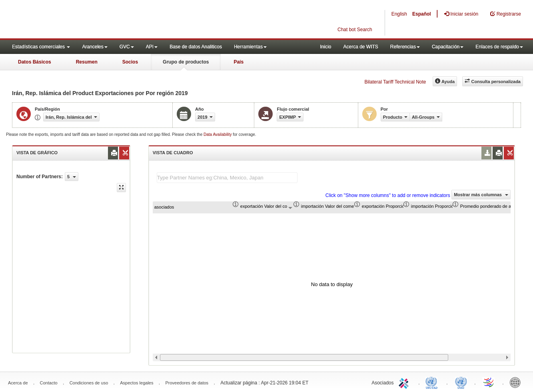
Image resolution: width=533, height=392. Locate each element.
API (152, 47)
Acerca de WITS (360, 47)
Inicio (325, 47)
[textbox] (227, 178)
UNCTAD (433, 382)
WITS (80, 20)
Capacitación (448, 47)
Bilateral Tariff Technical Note (395, 82)
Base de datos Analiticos (196, 47)
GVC (127, 47)
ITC (405, 382)
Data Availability (218, 134)
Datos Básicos (35, 62)
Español (422, 14)
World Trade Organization (489, 382)
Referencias (405, 47)
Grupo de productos (186, 62)
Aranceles (95, 47)
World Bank (517, 382)
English (399, 14)
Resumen (87, 62)
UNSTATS (461, 382)
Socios (130, 62)
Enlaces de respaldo (499, 47)
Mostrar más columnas (481, 195)
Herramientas (250, 47)
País (239, 62)
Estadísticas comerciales (41, 47)
